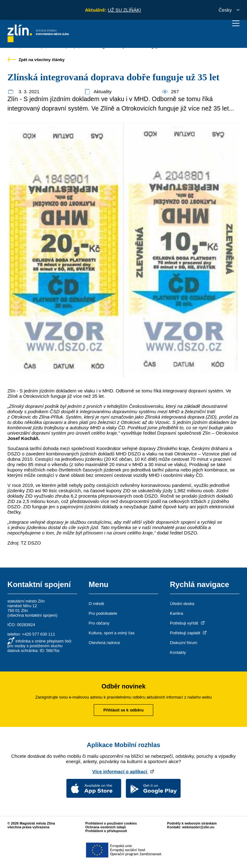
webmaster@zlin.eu (198, 827)
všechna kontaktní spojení (32, 615)
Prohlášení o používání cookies (111, 823)
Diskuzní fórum (184, 643)
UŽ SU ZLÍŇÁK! (124, 10)
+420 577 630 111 (39, 634)
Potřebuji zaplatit (189, 633)
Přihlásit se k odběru (124, 710)
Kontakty (178, 652)
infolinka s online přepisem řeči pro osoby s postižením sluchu (39, 643)
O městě (96, 604)
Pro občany (99, 623)
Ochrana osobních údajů (106, 827)
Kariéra (177, 613)
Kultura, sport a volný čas (112, 633)
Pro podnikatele (103, 613)
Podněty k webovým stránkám (192, 823)
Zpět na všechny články (36, 60)
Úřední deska (182, 604)
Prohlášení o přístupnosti (106, 831)
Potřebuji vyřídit (188, 623)
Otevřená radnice (104, 643)
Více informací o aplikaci (123, 771)
